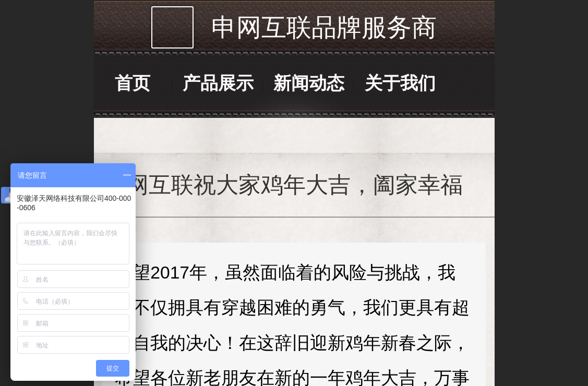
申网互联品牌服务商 (324, 27)
